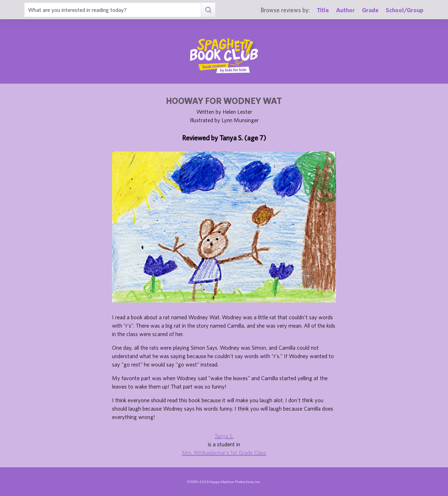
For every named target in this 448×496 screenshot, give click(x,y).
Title (323, 10)
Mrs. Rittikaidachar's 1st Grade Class (224, 453)
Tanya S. (224, 436)
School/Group (405, 10)
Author (345, 10)
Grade (370, 10)
